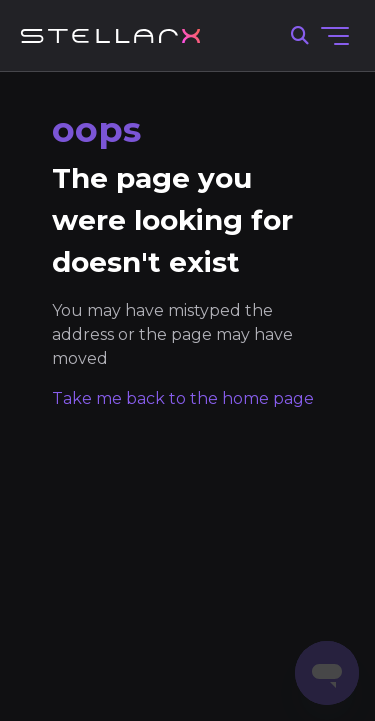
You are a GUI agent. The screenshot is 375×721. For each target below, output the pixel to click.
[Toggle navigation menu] (335, 36)
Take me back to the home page (183, 398)
